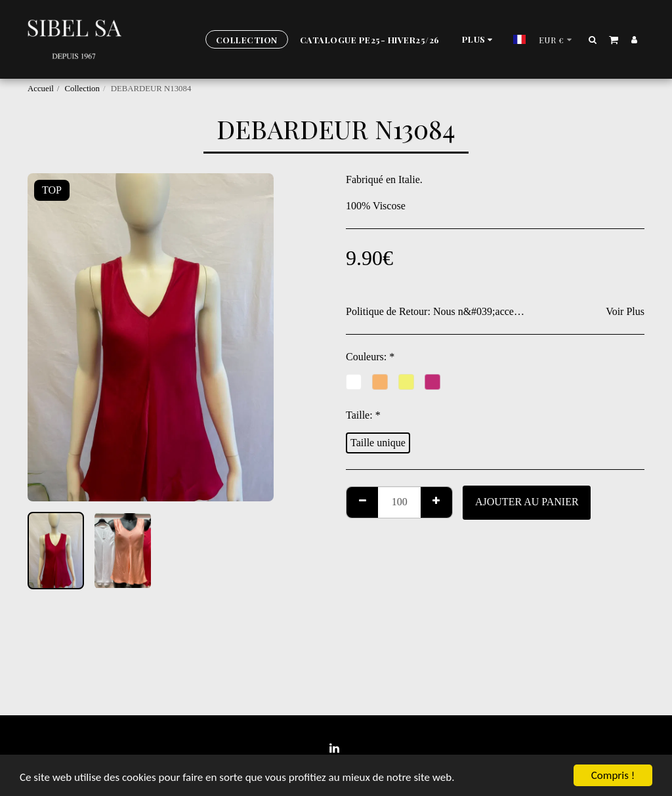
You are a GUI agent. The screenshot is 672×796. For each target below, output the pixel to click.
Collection (82, 89)
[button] (593, 39)
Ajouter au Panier (527, 502)
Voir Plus (625, 311)
